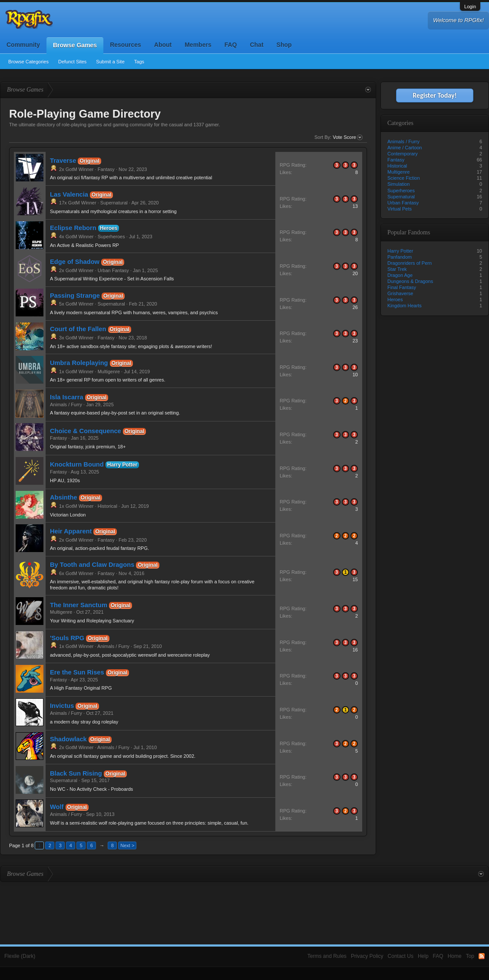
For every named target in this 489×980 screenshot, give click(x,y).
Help (423, 956)
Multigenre (109, 372)
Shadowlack (68, 739)
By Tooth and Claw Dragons (92, 565)
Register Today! (434, 95)
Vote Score (348, 138)
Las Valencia (69, 194)
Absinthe (64, 497)
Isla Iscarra (67, 397)
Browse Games (75, 45)
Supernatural (114, 203)
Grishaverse (400, 293)
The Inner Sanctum (79, 605)
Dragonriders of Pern (410, 263)
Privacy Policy (367, 956)
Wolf (57, 807)
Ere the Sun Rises (77, 672)
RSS (482, 956)
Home (455, 956)
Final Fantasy (402, 287)
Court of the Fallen (78, 329)
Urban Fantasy (113, 270)
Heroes (109, 228)
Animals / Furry (66, 404)
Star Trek (397, 269)
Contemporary (403, 154)
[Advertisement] (244, 906)
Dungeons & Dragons (410, 281)
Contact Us (401, 956)
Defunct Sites (72, 62)
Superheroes (111, 237)
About (163, 45)
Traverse (63, 161)
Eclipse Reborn (73, 228)
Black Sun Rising (76, 773)
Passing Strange (75, 296)
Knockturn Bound (77, 464)
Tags (139, 62)
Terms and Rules (327, 956)
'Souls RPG (67, 638)
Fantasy (106, 169)
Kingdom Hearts (405, 306)
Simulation (398, 184)
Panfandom (400, 257)
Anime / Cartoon (405, 148)
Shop (284, 45)
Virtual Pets (400, 209)
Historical (107, 506)
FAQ (231, 45)
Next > (127, 845)
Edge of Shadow (75, 262)
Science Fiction (404, 178)
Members (198, 45)
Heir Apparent (71, 531)
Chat (256, 45)
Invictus (62, 706)
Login (470, 7)
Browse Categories (28, 62)
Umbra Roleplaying (79, 363)
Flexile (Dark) (20, 956)
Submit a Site (110, 62)
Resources (126, 45)
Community (23, 45)
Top (470, 956)
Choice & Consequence (86, 431)
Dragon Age (400, 275)
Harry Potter (122, 465)
